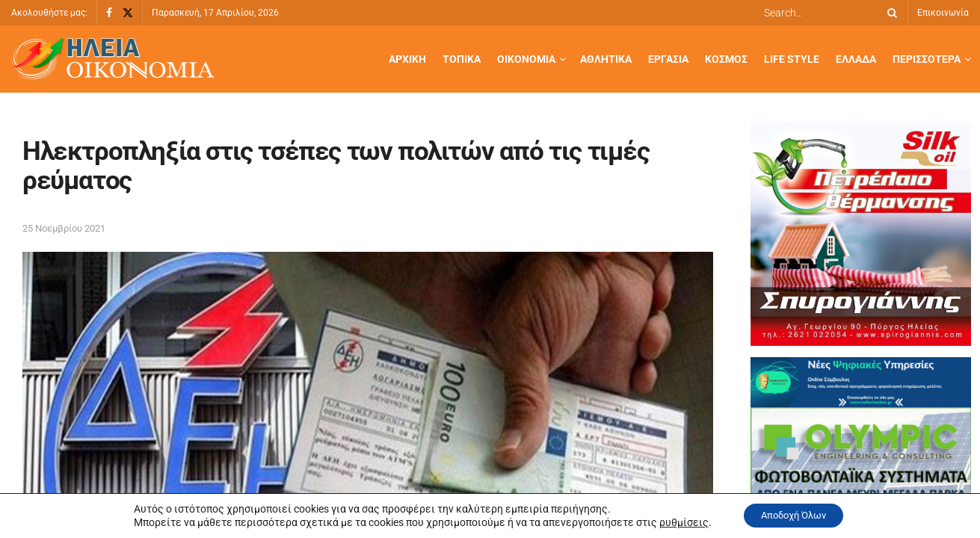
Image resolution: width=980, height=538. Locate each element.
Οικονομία (526, 59)
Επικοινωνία (943, 13)
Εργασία (668, 59)
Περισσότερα (927, 59)
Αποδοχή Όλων (793, 515)
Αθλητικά (606, 59)
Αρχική (407, 59)
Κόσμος (726, 59)
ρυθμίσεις (675, 522)
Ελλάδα (856, 59)
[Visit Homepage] (113, 59)
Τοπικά (462, 59)
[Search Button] (890, 13)
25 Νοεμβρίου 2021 (64, 228)
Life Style (792, 59)
